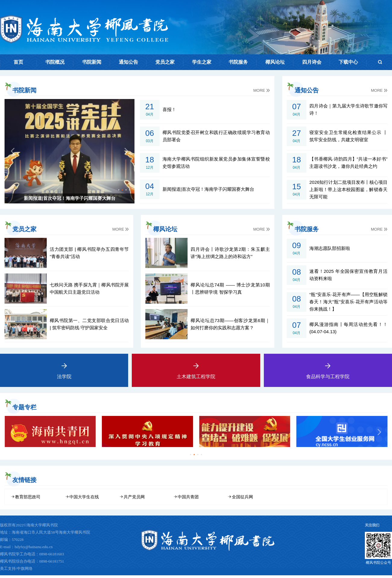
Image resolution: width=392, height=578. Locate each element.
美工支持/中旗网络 (16, 572)
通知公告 (128, 62)
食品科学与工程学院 (328, 366)
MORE (262, 90)
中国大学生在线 (84, 500)
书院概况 (55, 62)
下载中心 (348, 62)
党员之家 (165, 62)
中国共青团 (188, 500)
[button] (115, 189)
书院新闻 (92, 62)
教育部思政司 (28, 500)
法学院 (64, 366)
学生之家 (202, 62)
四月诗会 (312, 62)
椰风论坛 (275, 62)
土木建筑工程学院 (196, 366)
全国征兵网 (242, 500)
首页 (18, 62)
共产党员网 (134, 500)
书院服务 (238, 62)
